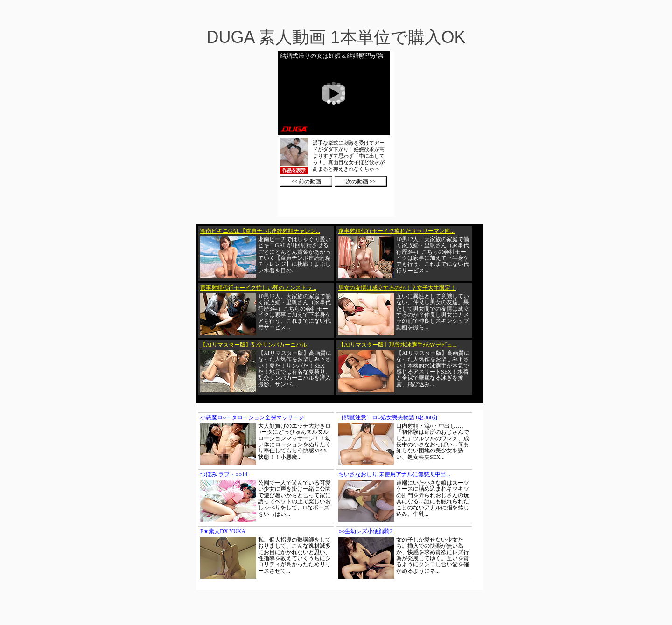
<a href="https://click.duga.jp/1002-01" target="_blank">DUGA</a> (336, 134)
